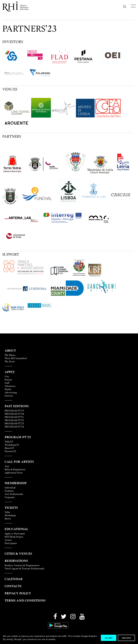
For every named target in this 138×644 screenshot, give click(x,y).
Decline (126, 638)
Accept (109, 638)
